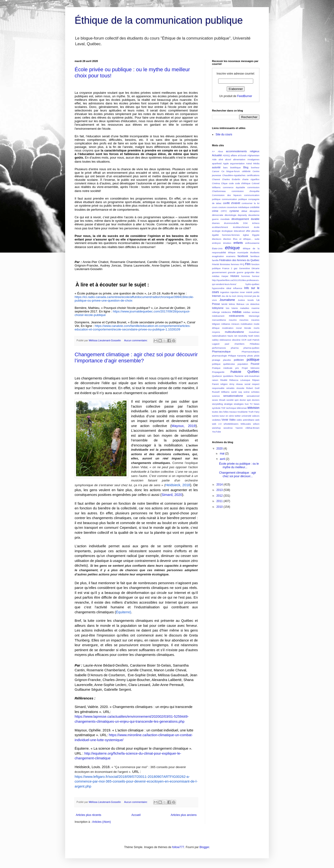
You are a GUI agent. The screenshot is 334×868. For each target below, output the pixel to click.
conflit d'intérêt (232, 203)
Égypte (256, 235)
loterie (235, 308)
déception (254, 211)
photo (250, 356)
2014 (220, 485)
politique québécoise (223, 364)
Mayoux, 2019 (184, 426)
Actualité (217, 155)
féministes (225, 264)
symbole (216, 408)
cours (215, 207)
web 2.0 (217, 424)
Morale (248, 328)
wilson (256, 424)
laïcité (224, 304)
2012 (220, 496)
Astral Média (253, 163)
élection (227, 239)
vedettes (216, 420)
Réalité (224, 380)
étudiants (255, 252)
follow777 (178, 847)
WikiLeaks (246, 424)
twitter (238, 416)
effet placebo (253, 231)
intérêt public (253, 292)
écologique (227, 231)
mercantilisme (219, 320)
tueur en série (227, 416)
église (246, 235)
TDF (223, 408)
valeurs (256, 416)
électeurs (217, 239)
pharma (235, 348)
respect (256, 384)
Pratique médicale (222, 368)
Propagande (218, 372)
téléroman (242, 408)
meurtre (233, 320)
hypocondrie (218, 288)
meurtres (244, 320)
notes (256, 336)
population (243, 364)
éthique (232, 248)
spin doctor (240, 400)
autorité (216, 167)
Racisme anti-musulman (247, 376)
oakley (215, 340)
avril (223, 459)
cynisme (234, 211)
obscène (236, 340)
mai (223, 454)
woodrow (228, 428)
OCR (244, 340)
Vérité (225, 420)
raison (215, 380)
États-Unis (217, 248)
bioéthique (235, 167)
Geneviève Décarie (249, 268)
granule (232, 272)
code (231, 183)
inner (242, 292)
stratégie (228, 404)
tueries (215, 416)
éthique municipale (238, 252)
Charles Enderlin (231, 179)
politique (253, 360)
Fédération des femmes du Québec (239, 260)
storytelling (217, 404)
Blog (246, 167)
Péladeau (255, 344)
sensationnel (253, 396)
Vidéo (232, 420)
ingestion (225, 292)
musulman (254, 332)
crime (215, 211)
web (257, 420)
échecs (256, 223)
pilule (257, 356)
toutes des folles (220, 412)
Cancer (216, 171)
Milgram (216, 324)
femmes (235, 264)
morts (257, 328)
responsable (218, 388)
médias (237, 312)
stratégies (239, 404)
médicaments (236, 316)
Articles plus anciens (184, 815)
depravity (242, 215)
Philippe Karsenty (237, 356)
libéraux (240, 304)
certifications (253, 175)
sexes (215, 400)
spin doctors (253, 400)
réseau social (243, 384)
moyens (216, 332)
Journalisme (227, 300)
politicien (239, 360)
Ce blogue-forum (231, 171)
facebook (243, 256)
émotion (227, 243)
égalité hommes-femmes (226, 235)
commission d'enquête (246, 191)
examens (231, 256)
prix (237, 368)
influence (238, 288)
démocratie (218, 215)
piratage (216, 360)
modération (228, 328)
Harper (225, 276)
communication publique (234, 199)
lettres (232, 304)
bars (225, 167)
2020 (220, 449)
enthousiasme (252, 243)
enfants (238, 243)
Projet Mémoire (251, 368)
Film (248, 264)
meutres (255, 320)
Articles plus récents (88, 815)
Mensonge (254, 316)
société (230, 400)
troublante (243, 412)
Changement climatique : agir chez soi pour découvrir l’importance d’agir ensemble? (136, 358)
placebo (227, 360)
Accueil (136, 815)
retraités (230, 388)
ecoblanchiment (220, 227)
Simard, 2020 (172, 495)
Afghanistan (253, 155)
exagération (218, 256)
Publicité (236, 372)
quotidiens (228, 376)
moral (239, 328)
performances (219, 348)
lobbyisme (218, 308)
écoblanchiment (241, 227)
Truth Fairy (254, 412)
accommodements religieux (243, 151)
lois (228, 308)
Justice (241, 300)
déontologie (230, 215)
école (257, 227)
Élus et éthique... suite (246, 239)
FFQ (242, 264)
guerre (240, 272)
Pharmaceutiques (250, 352)
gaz (236, 268)
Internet (216, 296)
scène (247, 392)
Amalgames (253, 159)
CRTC (224, 211)
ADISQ (226, 155)
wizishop (216, 428)
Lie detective (253, 304)
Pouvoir (255, 364)
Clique (224, 183)
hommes (246, 276)
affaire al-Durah (239, 155)
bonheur (255, 167)
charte (245, 179)
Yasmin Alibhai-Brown (247, 428)
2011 (220, 501)
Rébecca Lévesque (240, 380)
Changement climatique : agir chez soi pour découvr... (238, 474)
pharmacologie (219, 356)
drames (216, 223)
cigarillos (255, 179)
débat (244, 211)
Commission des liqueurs (227, 195)
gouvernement (219, 272)
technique (231, 408)
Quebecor (217, 376)
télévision (253, 408)
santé (234, 392)
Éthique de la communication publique (159, 20)
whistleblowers (231, 424)
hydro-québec (252, 284)
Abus (220, 151)
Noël (251, 336)
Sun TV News (252, 404)
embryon (216, 243)
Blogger (204, 847)
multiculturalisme (234, 332)
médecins (226, 312)
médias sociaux (251, 312)
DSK (245, 223)
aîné (221, 159)
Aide (214, 159)
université (246, 416)
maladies (244, 308)
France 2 (227, 268)
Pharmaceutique (221, 352)
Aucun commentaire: (136, 340)
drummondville (231, 223)
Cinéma (216, 183)
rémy (232, 384)
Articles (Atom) (102, 822)
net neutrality (241, 336)
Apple (226, 163)
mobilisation (247, 324)
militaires (226, 324)
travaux (233, 412)
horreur (256, 276)
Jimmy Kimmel (244, 296)
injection (235, 292)
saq (240, 392)
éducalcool (239, 231)
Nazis (230, 336)
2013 (220, 490)
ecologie (216, 231)
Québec (253, 372)
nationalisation (219, 336)
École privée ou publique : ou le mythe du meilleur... (239, 465)
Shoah (222, 400)
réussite (240, 388)
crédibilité (255, 207)
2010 (220, 507)
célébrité (246, 171)
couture (222, 207)
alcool (228, 159)
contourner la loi (250, 203)
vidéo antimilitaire (246, 420)
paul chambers (235, 344)
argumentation (237, 163)
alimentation (239, 159)
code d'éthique (243, 183)
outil (249, 340)
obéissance (225, 340)
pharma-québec (251, 348)
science (216, 396)
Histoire (235, 276)
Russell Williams (221, 392)
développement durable (245, 219)
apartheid (217, 163)
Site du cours (224, 134)
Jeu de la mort (229, 296)
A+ (213, 151)
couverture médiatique (238, 207)
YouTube (217, 432)
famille (215, 260)
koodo (251, 300)
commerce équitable (234, 187)
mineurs (235, 324)
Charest (216, 179)
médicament (218, 316)
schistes (255, 392)
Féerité (216, 264)
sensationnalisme (233, 396)
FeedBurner (245, 96)
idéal (229, 288)
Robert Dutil (253, 388)
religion (224, 384)
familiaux (255, 256)
